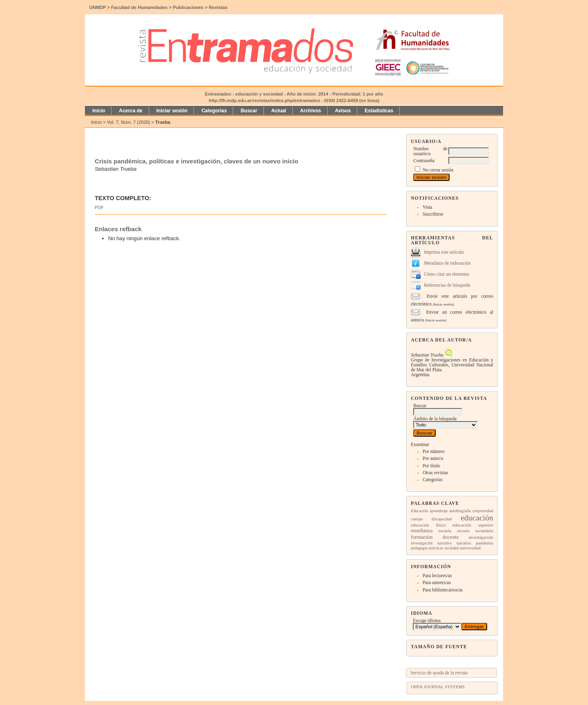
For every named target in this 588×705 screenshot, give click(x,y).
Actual (279, 111)
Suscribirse (433, 214)
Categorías (433, 480)
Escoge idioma (427, 620)
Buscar (249, 111)
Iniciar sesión (172, 111)
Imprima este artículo (444, 252)
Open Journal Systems (438, 687)
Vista (427, 207)
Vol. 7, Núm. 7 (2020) (129, 122)
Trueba (163, 122)
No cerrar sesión (438, 170)
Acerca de (130, 111)
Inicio (99, 111)
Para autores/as (437, 582)
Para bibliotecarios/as (443, 590)
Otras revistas (435, 473)
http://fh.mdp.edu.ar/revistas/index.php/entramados (264, 100)
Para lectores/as (437, 576)
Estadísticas (379, 111)
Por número (434, 451)
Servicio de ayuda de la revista (439, 673)
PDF (99, 207)
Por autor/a (433, 458)
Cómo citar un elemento (446, 274)
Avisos (343, 111)
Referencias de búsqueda (447, 285)
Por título (431, 466)
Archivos (311, 111)
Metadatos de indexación (447, 263)
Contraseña (424, 161)
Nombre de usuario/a (430, 151)
